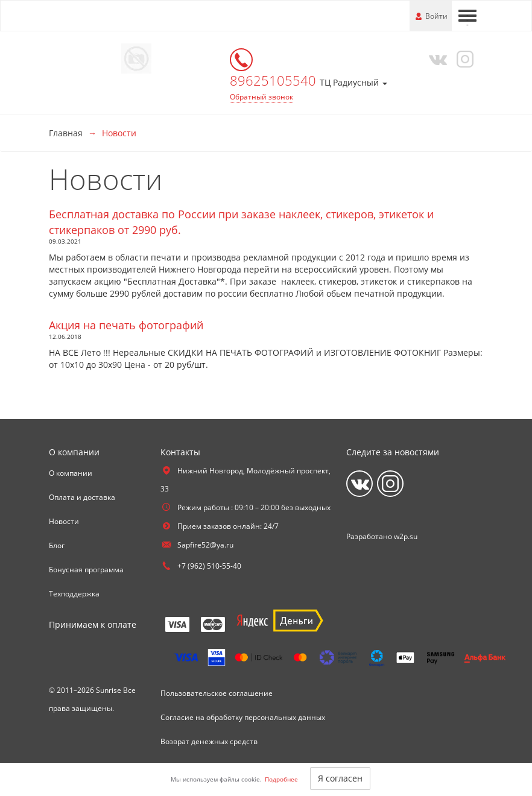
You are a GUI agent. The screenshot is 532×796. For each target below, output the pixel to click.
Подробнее (281, 779)
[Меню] (467, 16)
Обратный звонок (261, 97)
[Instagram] (463, 58)
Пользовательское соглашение (217, 693)
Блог (57, 545)
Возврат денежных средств (209, 741)
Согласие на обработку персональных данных (243, 717)
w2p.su (406, 536)
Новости (64, 521)
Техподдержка (74, 594)
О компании (71, 473)
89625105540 (275, 80)
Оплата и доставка (82, 497)
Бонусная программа (86, 570)
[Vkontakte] (435, 58)
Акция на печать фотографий (126, 325)
